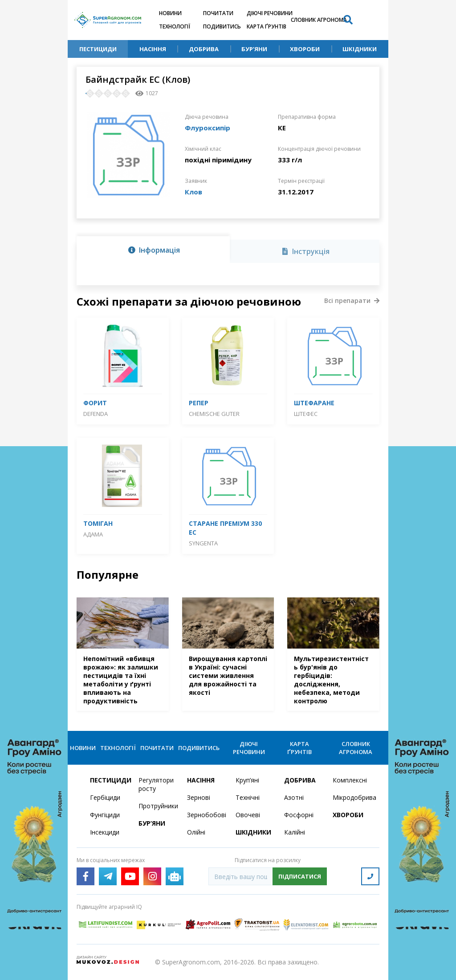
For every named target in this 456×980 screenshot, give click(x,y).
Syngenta (203, 543)
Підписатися (300, 876)
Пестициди (98, 49)
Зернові (199, 797)
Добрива (204, 49)
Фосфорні (299, 815)
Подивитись (222, 26)
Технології (175, 26)
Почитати (218, 13)
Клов (193, 192)
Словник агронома (319, 20)
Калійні (295, 832)
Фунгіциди (105, 815)
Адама (93, 534)
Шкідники (360, 49)
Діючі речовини (270, 13)
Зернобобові (206, 815)
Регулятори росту (156, 784)
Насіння (153, 49)
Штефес (306, 414)
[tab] (153, 250)
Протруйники (157, 806)
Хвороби (305, 49)
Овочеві (248, 815)
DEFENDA (96, 414)
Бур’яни (254, 49)
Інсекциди (105, 832)
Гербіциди (105, 797)
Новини (170, 13)
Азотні (294, 797)
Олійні (196, 832)
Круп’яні (247, 780)
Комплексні (350, 780)
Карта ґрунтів (267, 26)
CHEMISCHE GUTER (214, 414)
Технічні (248, 797)
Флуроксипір (208, 128)
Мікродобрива (352, 797)
